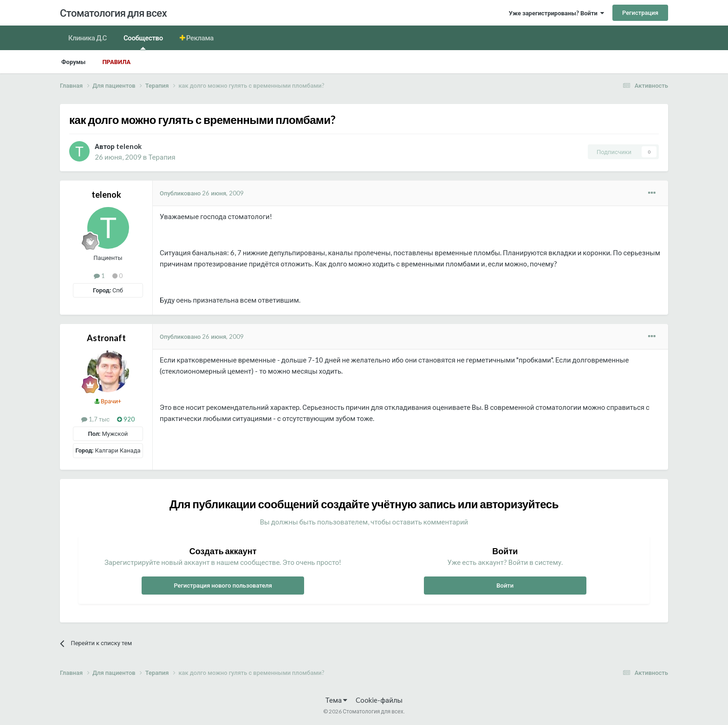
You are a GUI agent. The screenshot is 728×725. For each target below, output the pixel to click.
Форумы (73, 62)
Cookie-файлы (379, 700)
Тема (336, 700)
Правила (116, 62)
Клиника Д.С (88, 38)
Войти (505, 585)
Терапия (162, 157)
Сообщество (143, 42)
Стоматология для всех (113, 13)
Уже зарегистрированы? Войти (556, 13)
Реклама (199, 38)
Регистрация (640, 13)
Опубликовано (202, 193)
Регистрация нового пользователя (223, 585)
